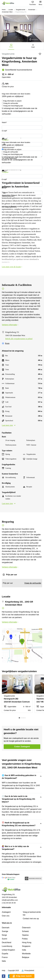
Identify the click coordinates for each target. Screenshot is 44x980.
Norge (4, 935)
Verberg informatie (10, 325)
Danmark (6, 928)
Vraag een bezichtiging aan (13, 106)
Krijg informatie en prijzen (12, 101)
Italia (4, 961)
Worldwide (26, 954)
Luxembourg (7, 946)
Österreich (26, 928)
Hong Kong (27, 942)
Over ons (6, 916)
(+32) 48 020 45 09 (9, 903)
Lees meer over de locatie (12, 267)
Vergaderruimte (21, 10)
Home (4, 10)
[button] (30, 678)
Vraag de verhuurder (11, 103)
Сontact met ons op (31, 919)
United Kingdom (8, 950)
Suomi (4, 939)
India (24, 950)
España (5, 954)
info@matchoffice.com (10, 900)
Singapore (26, 946)
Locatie (11, 10)
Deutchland (7, 942)
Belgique (26, 957)
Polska (25, 939)
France (5, 957)
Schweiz (26, 931)
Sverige (5, 931)
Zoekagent (6, 912)
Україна (25, 935)
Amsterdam (32, 10)
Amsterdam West (7, 12)
